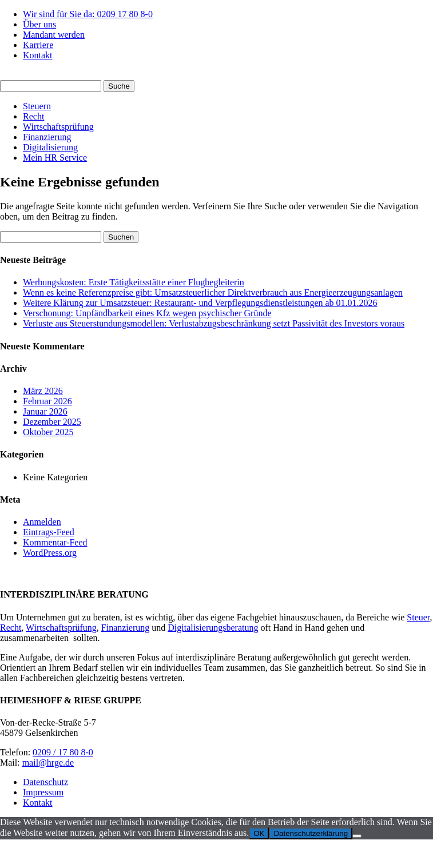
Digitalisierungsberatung (213, 628)
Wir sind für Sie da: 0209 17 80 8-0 (88, 14)
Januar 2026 (45, 411)
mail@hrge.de (48, 763)
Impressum (43, 792)
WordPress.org (50, 553)
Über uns (39, 24)
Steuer (418, 617)
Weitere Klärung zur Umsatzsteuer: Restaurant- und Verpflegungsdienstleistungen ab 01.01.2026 (200, 303)
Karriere (38, 45)
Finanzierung (47, 137)
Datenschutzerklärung (311, 833)
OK (259, 833)
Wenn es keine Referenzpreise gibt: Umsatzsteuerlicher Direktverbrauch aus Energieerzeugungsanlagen (213, 292)
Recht (33, 116)
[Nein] (357, 836)
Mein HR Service (55, 158)
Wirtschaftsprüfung (58, 127)
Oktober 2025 (48, 432)
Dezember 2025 (52, 422)
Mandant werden (54, 35)
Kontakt (38, 55)
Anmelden (42, 522)
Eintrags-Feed (49, 532)
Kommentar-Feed (55, 542)
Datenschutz (45, 782)
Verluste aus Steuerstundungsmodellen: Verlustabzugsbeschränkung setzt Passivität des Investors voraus (214, 323)
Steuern (37, 106)
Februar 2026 (47, 401)
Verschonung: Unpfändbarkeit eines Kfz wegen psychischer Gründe (147, 313)
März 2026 (43, 391)
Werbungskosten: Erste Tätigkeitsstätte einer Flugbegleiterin (134, 282)
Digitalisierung (50, 147)
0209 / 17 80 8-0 (63, 752)
